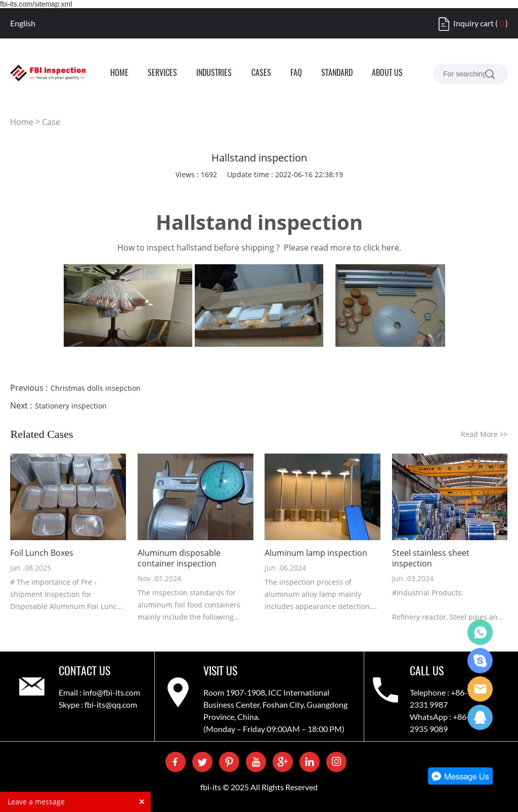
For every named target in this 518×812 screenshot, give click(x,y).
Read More (484, 434)
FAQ (296, 73)
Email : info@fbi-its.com (99, 692)
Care (480, 689)
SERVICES (162, 73)
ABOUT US (387, 73)
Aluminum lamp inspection (316, 553)
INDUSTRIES (214, 73)
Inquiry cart (473, 23)
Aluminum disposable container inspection (179, 558)
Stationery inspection (71, 406)
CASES (261, 73)
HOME (119, 73)
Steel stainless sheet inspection (431, 558)
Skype (480, 661)
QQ (480, 717)
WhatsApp (480, 632)
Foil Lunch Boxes (42, 553)
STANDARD (337, 73)
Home (22, 122)
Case (51, 122)
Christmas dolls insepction (96, 388)
